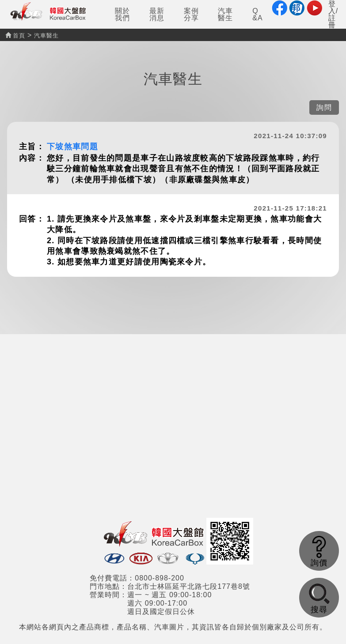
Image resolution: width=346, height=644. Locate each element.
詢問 (324, 107)
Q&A (257, 14)
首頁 (15, 36)
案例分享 (191, 14)
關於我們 (122, 14)
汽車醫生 (225, 14)
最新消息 (157, 14)
